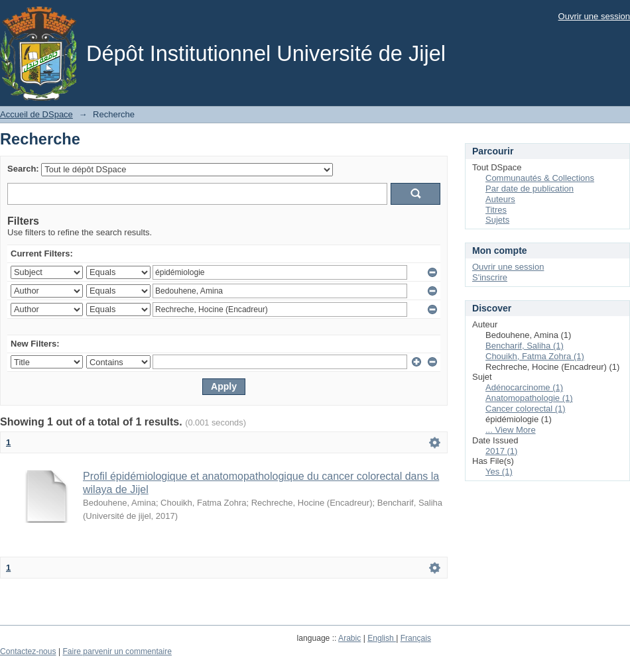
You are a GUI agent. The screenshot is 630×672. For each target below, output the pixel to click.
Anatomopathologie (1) (529, 398)
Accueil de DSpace (36, 114)
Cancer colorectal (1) (526, 409)
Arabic (349, 638)
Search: (23, 169)
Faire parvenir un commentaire (117, 651)
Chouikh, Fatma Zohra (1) (535, 356)
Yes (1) (499, 472)
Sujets (497, 220)
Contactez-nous (28, 651)
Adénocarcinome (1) (524, 387)
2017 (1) (501, 451)
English (382, 638)
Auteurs (500, 199)
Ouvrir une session (594, 16)
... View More (511, 430)
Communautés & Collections (540, 178)
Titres (496, 210)
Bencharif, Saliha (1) (525, 346)
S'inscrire (490, 277)
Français (416, 638)
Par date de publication (530, 189)
